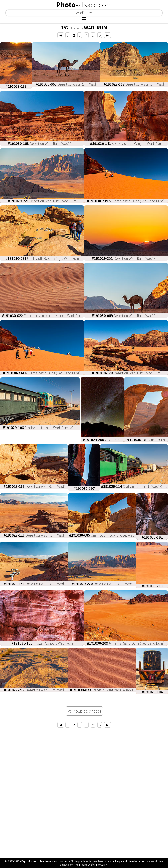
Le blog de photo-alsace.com (129, 861)
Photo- (84, 5)
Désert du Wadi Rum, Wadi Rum (42, 144)
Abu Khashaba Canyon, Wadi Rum (126, 144)
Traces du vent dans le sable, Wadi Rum (42, 316)
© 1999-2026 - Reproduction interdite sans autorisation (37, 861)
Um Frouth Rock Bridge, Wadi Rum (42, 258)
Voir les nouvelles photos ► (92, 865)
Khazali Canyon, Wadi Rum (42, 643)
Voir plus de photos (84, 711)
